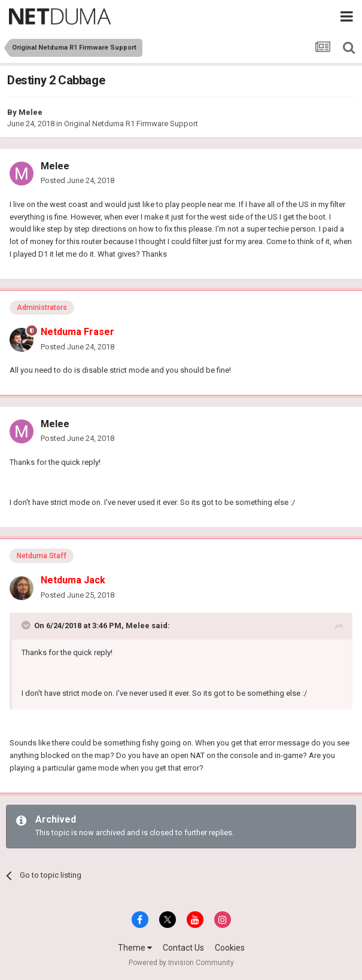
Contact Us (183, 948)
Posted (77, 180)
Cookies (230, 948)
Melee (31, 112)
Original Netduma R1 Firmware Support (131, 124)
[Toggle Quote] (27, 625)
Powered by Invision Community (181, 963)
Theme (135, 948)
